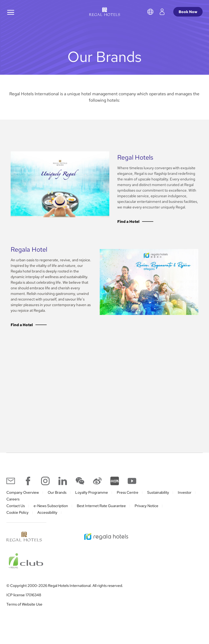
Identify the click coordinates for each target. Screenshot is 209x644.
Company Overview (23, 498)
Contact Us (16, 511)
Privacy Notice (146, 511)
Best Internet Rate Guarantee (101, 511)
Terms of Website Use (24, 610)
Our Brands (57, 498)
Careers (13, 505)
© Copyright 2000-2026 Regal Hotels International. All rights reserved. (65, 591)
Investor (185, 498)
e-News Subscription (51, 511)
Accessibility (47, 518)
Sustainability (158, 498)
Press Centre (128, 498)
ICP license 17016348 (24, 600)
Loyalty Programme (92, 498)
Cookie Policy (17, 518)
